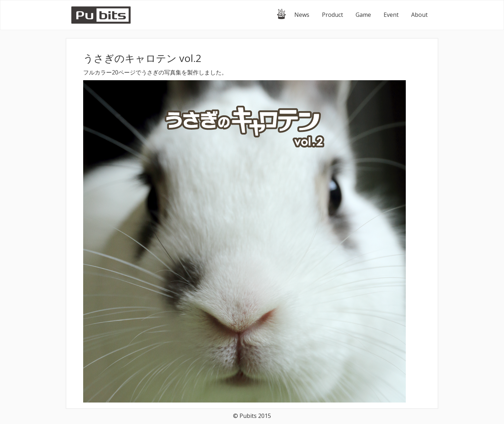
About (419, 15)
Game (363, 15)
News (302, 15)
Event (391, 15)
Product (332, 15)
